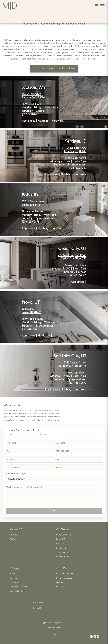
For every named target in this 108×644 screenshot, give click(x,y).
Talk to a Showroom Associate (54, 69)
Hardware (57, 121)
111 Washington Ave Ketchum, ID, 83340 (74, 150)
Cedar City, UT (72, 249)
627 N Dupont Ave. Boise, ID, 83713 (33, 204)
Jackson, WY (34, 88)
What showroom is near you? (16, 474)
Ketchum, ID (75, 142)
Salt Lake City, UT (70, 357)
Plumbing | (45, 121)
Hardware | (45, 336)
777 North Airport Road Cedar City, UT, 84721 (72, 257)
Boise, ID (30, 196)
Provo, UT (31, 303)
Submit (54, 511)
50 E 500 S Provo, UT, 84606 (31, 311)
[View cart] (96, 6)
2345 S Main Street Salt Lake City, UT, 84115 (72, 365)
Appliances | (30, 121)
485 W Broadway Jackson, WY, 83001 (33, 96)
